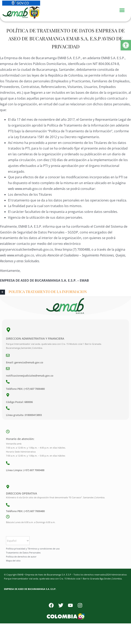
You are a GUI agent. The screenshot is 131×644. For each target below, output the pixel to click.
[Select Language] (18, 541)
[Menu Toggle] (124, 10)
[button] (126, 45)
